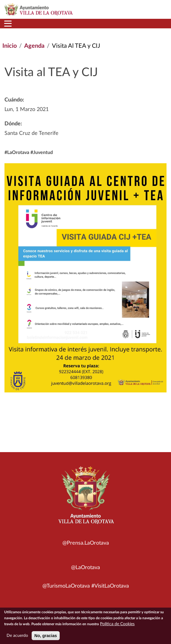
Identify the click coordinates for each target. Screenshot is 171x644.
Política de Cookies (117, 626)
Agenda (34, 46)
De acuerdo (17, 637)
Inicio (10, 46)
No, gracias (46, 637)
